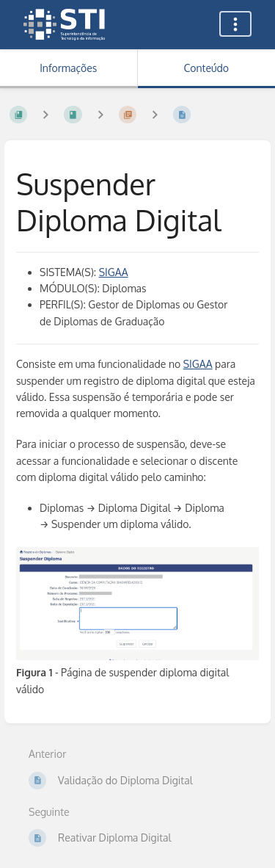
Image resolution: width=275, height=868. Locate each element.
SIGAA (114, 272)
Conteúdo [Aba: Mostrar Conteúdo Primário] (206, 68)
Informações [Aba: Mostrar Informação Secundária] (68, 68)
